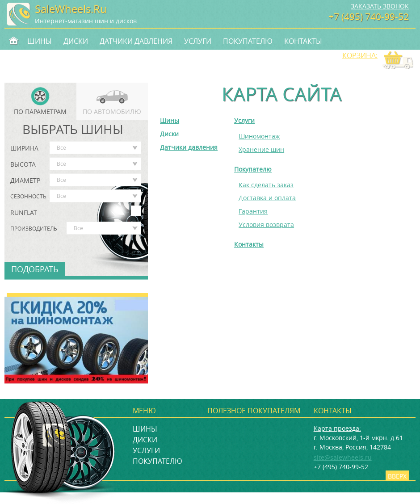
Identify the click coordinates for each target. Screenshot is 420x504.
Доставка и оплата (267, 198)
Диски (76, 41)
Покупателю (248, 41)
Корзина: (360, 55)
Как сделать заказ (266, 185)
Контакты (303, 41)
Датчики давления (136, 41)
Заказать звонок (380, 6)
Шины (40, 41)
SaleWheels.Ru (71, 9)
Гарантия (253, 211)
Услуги (198, 41)
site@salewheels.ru (343, 457)
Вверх (397, 476)
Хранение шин (261, 149)
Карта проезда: (337, 428)
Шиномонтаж (259, 136)
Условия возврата (266, 225)
